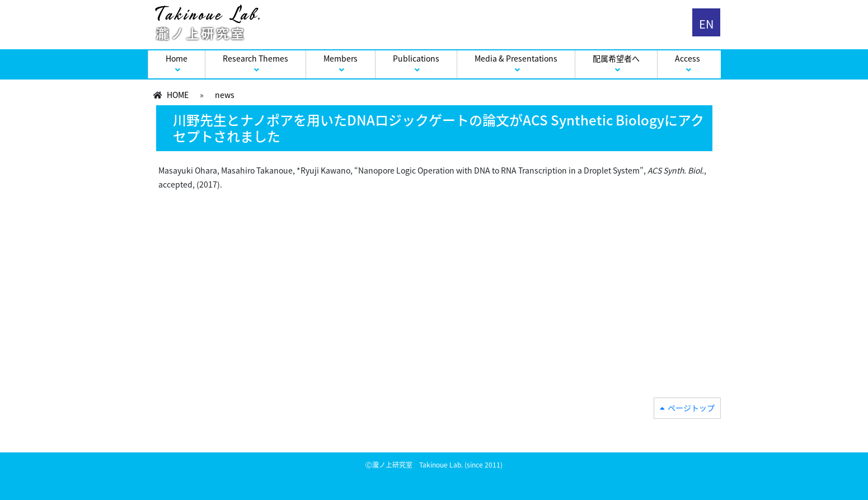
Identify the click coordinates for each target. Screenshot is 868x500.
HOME (178, 95)
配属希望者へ (616, 58)
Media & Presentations (516, 58)
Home (177, 58)
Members (341, 58)
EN (706, 24)
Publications (416, 58)
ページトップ (691, 408)
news (225, 95)
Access (688, 58)
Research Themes (255, 58)
